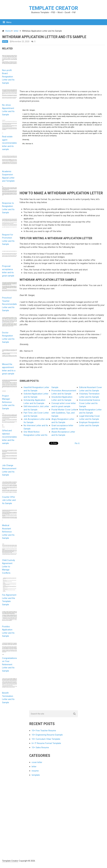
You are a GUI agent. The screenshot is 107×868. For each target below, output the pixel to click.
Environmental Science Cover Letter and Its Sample (90, 403)
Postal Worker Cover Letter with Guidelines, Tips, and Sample (64, 413)
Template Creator (53, 8)
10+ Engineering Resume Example (47, 735)
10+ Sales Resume (40, 747)
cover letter (37, 762)
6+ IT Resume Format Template (46, 743)
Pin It (77, 443)
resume (35, 771)
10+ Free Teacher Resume (44, 731)
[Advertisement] (43, 68)
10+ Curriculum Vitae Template (46, 739)
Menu (9, 22)
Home (8, 31)
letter (16, 31)
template (36, 775)
